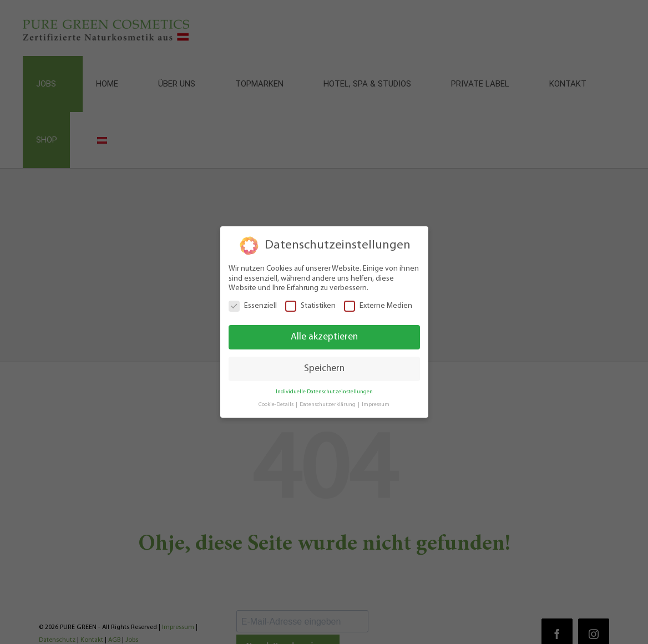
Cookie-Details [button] (277, 405)
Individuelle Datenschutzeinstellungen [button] (324, 392)
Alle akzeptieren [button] (324, 337)
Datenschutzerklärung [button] (328, 405)
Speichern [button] (324, 369)
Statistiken (310, 305)
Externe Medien (378, 305)
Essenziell (253, 305)
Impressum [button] (376, 405)
